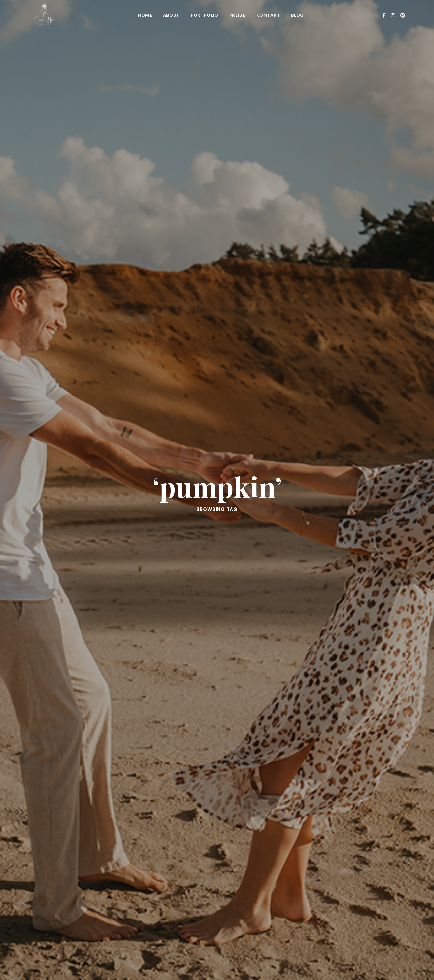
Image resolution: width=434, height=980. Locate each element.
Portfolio (204, 15)
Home (145, 15)
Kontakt (268, 15)
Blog (298, 15)
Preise (237, 15)
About (171, 15)
